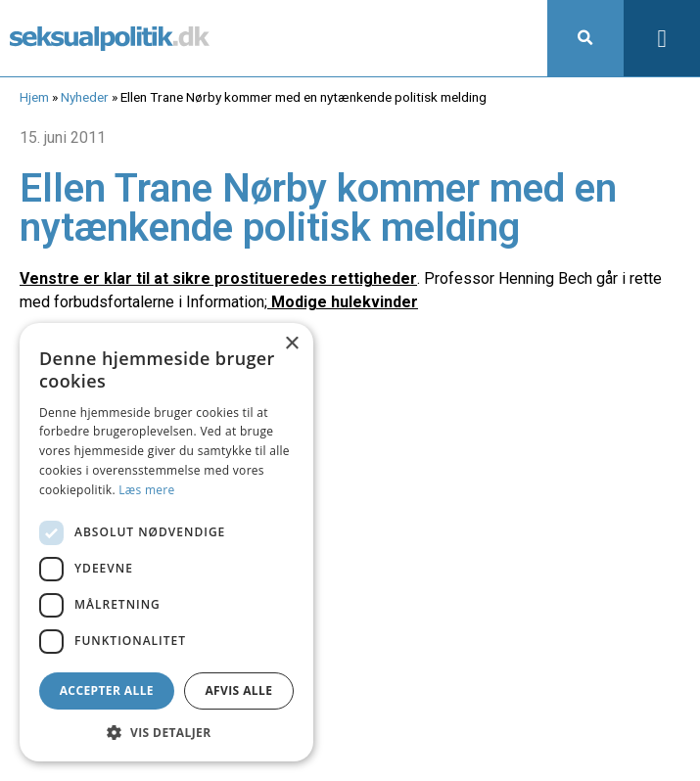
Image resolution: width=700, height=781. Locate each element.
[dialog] (166, 542)
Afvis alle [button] (238, 690)
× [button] (291, 344)
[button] (585, 38)
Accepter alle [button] (107, 690)
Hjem (34, 97)
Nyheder (85, 97)
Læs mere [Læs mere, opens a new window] (146, 490)
